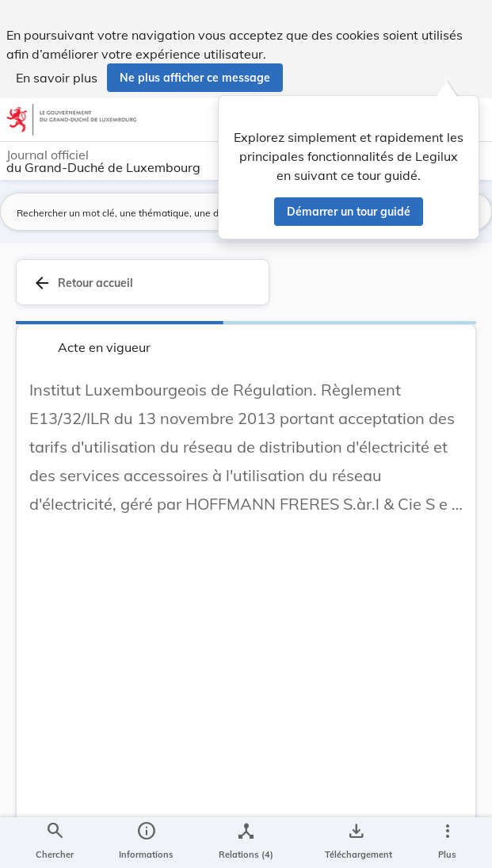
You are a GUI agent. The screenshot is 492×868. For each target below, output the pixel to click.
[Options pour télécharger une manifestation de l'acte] (355, 843)
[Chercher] (55, 843)
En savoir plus (57, 78)
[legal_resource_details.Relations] (246, 843)
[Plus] (447, 843)
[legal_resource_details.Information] (146, 843)
